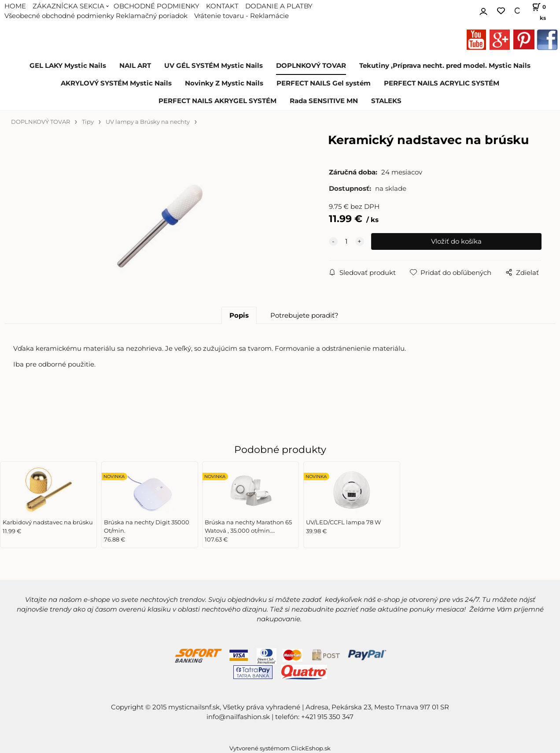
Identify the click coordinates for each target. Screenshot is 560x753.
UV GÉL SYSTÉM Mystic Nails (214, 66)
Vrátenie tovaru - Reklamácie (241, 16)
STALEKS (386, 101)
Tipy (88, 122)
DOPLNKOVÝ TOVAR (311, 66)
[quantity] (346, 241)
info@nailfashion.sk (238, 717)
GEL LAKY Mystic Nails (68, 66)
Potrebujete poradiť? (304, 315)
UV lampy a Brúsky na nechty (148, 122)
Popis (239, 315)
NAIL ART (135, 66)
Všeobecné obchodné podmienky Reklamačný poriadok (96, 16)
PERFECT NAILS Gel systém (324, 83)
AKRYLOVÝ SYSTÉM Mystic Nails (116, 83)
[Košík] (537, 11)
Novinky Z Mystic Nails (224, 83)
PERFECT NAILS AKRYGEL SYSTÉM (217, 101)
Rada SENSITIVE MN (324, 101)
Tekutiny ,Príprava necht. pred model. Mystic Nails (445, 66)
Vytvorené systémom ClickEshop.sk (280, 748)
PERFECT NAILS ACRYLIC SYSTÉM (442, 83)
